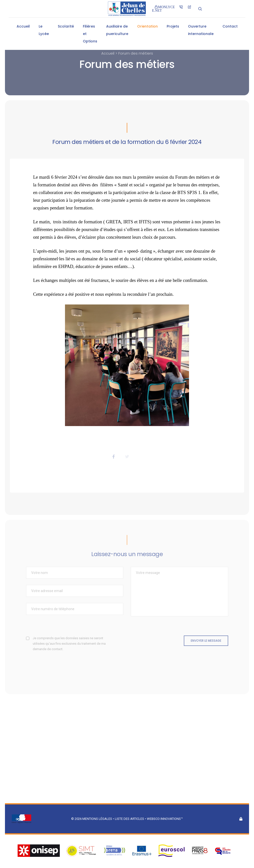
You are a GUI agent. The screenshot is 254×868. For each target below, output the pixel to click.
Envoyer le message (206, 641)
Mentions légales (97, 819)
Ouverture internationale (201, 30)
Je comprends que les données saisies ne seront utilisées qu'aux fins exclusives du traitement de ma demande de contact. (69, 644)
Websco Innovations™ (165, 819)
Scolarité (66, 26)
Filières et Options (90, 34)
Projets (173, 26)
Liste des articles (130, 819)
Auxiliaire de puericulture (117, 30)
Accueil (23, 26)
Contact (230, 26)
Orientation (147, 26)
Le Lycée (44, 30)
